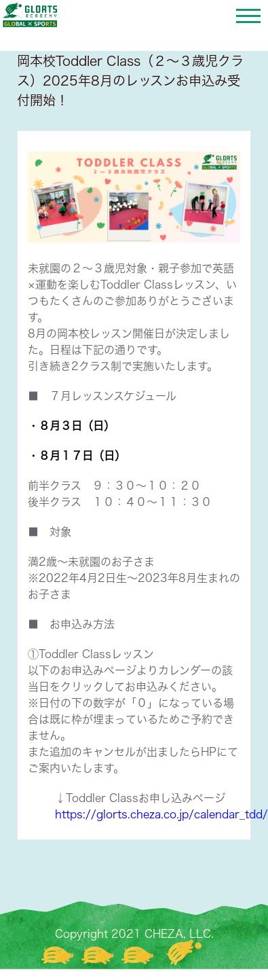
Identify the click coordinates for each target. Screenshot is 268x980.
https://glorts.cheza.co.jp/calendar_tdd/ (161, 814)
